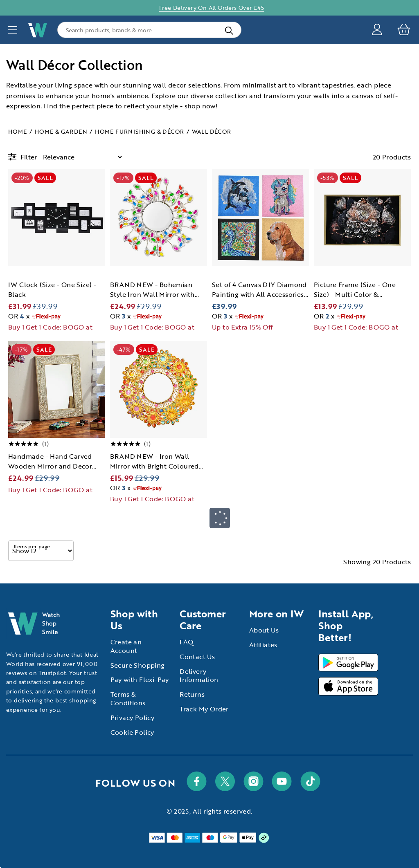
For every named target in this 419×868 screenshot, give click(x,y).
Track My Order (204, 709)
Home (18, 131)
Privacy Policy (133, 718)
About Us (264, 630)
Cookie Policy (132, 732)
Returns (192, 694)
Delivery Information (199, 676)
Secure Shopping (138, 665)
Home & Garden (61, 131)
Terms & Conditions (128, 699)
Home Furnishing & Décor (139, 131)
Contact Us (197, 657)
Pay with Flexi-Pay (140, 680)
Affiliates (263, 645)
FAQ (187, 642)
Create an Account (126, 646)
